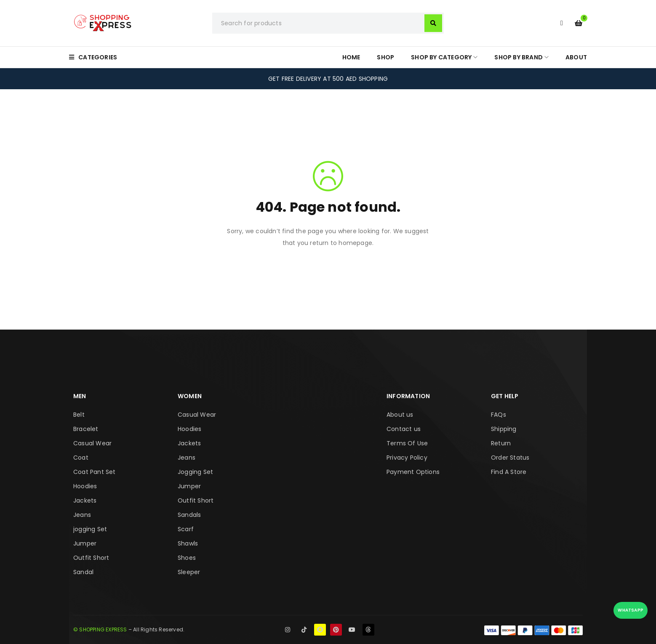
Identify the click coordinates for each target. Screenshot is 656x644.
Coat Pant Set (95, 472)
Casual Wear (92, 443)
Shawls (188, 543)
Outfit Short (91, 558)
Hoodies (85, 486)
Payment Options (413, 472)
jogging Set (90, 529)
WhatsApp (631, 610)
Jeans (82, 515)
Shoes (187, 558)
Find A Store (509, 472)
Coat (81, 458)
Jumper (85, 543)
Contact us (404, 429)
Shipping (504, 429)
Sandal (83, 572)
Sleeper (189, 572)
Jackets (85, 500)
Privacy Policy (407, 458)
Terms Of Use (407, 443)
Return (501, 443)
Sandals (189, 515)
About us (400, 415)
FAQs (499, 415)
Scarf (186, 529)
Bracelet (86, 429)
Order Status (510, 458)
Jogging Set (195, 472)
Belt (79, 415)
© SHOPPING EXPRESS (100, 629)
